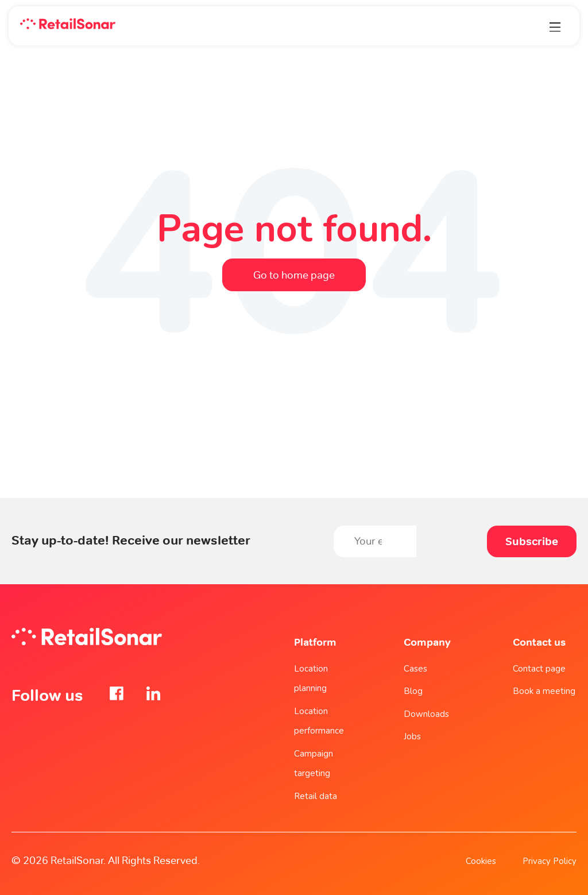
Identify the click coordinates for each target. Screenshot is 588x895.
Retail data (316, 796)
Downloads (426, 714)
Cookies (481, 861)
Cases (415, 669)
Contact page (539, 669)
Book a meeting (544, 691)
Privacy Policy (550, 861)
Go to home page (294, 275)
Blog (413, 691)
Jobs (412, 736)
